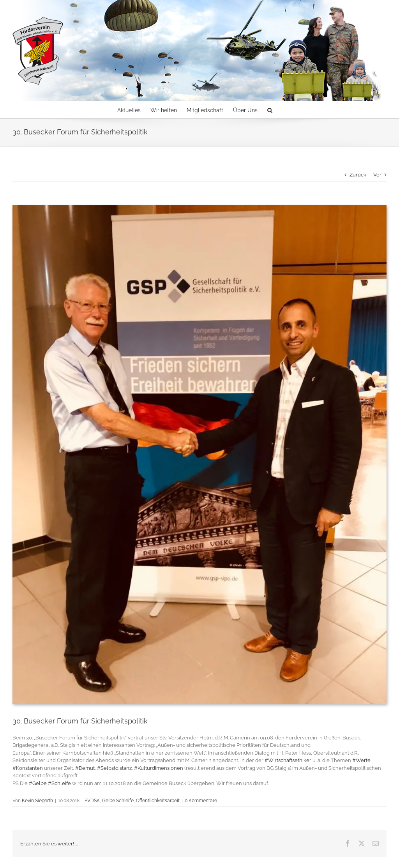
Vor (377, 175)
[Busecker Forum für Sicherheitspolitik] (199, 455)
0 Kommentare (201, 801)
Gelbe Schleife (118, 801)
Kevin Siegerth (37, 801)
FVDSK (92, 801)
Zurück (358, 175)
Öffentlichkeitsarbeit (158, 801)
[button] (270, 110)
